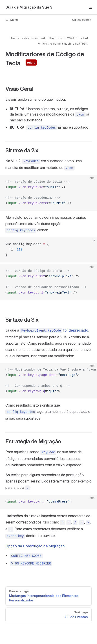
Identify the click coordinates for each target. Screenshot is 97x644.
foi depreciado (54, 330)
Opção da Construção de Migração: (35, 546)
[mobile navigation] (90, 7)
